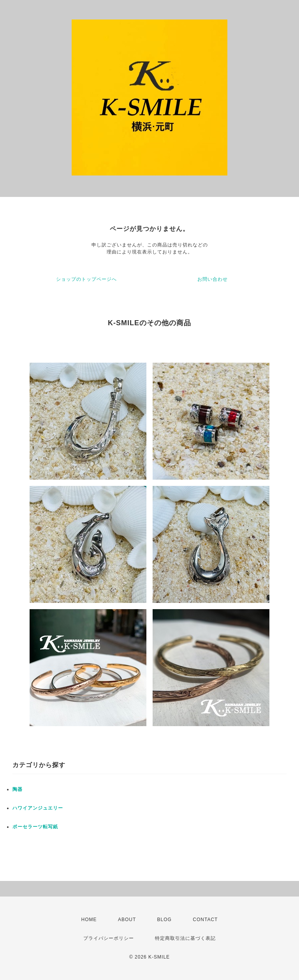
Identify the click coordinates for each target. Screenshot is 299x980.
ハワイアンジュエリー (38, 808)
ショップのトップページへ (86, 279)
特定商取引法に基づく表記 (185, 938)
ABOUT (127, 920)
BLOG (164, 920)
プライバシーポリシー (109, 938)
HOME (89, 920)
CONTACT (205, 920)
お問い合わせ (213, 279)
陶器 (18, 789)
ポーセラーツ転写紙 (35, 827)
